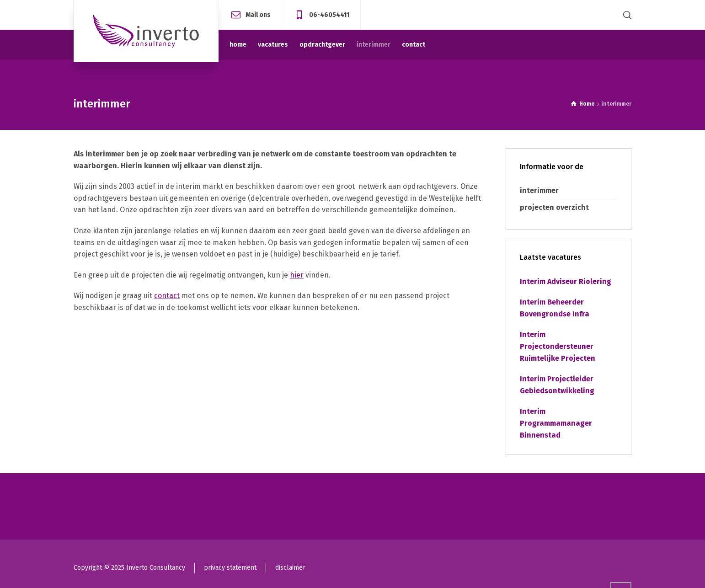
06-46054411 (329, 14)
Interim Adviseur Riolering (566, 281)
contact (167, 296)
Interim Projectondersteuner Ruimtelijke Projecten (558, 346)
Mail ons (258, 14)
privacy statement (230, 568)
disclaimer (290, 568)
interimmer (539, 190)
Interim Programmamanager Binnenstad (556, 423)
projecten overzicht (554, 207)
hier (297, 275)
